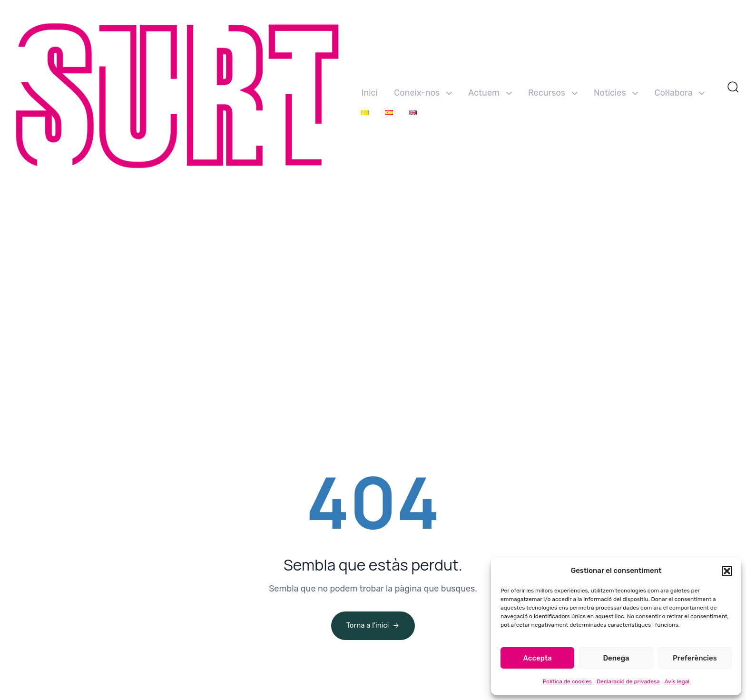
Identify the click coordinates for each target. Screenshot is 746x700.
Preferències (695, 658)
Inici (369, 93)
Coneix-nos (423, 93)
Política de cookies (567, 681)
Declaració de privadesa (628, 681)
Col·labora (680, 93)
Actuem (490, 93)
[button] (727, 571)
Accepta (538, 658)
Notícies (616, 93)
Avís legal (677, 681)
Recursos (553, 93)
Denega (616, 658)
